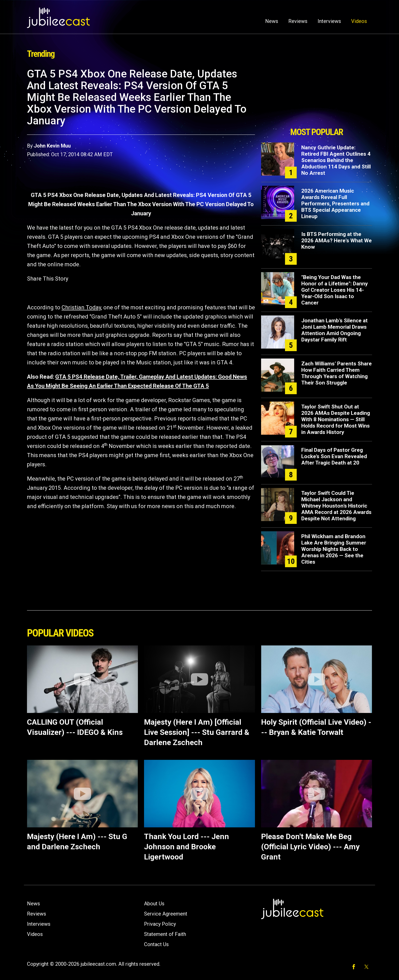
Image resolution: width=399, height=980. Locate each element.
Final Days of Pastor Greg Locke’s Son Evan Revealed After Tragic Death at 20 (334, 456)
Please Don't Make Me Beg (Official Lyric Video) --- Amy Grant (310, 847)
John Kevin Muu (52, 146)
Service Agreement (166, 914)
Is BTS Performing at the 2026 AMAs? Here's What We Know (337, 241)
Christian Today (81, 307)
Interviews (329, 21)
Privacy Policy (160, 924)
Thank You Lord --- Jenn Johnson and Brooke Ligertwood (187, 847)
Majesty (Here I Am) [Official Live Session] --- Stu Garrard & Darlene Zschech (197, 732)
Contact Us (156, 944)
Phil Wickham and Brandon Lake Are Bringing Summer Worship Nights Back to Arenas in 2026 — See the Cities (334, 549)
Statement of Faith (165, 934)
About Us (154, 904)
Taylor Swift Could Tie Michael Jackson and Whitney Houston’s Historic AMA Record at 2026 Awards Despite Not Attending (336, 506)
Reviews (298, 21)
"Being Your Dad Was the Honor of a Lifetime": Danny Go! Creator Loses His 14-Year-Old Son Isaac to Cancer (335, 290)
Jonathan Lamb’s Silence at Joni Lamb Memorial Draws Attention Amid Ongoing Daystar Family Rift (334, 330)
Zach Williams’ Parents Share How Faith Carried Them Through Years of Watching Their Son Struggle (337, 373)
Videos (359, 21)
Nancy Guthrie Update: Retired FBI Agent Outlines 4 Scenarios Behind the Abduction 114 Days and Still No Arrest (336, 160)
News (272, 21)
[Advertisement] (317, 96)
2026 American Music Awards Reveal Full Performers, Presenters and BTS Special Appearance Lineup (335, 204)
